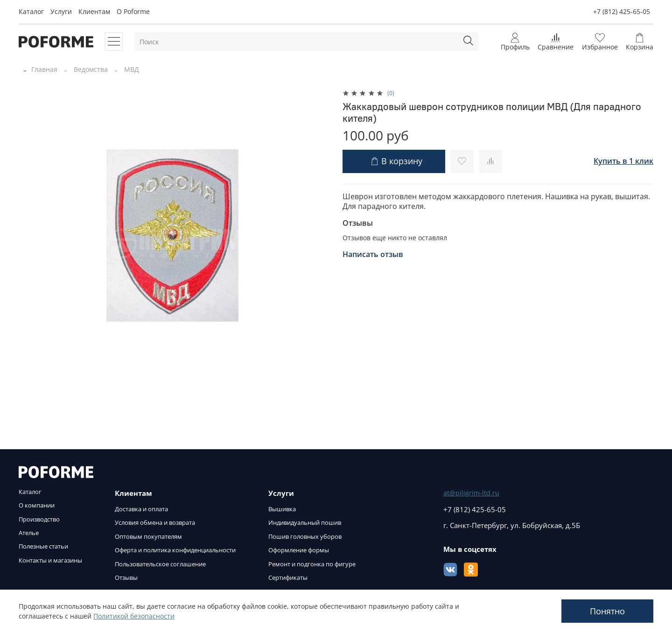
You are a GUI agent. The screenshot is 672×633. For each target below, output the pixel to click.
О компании (37, 505)
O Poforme (133, 11)
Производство (39, 519)
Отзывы (126, 578)
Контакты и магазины (50, 560)
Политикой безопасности (134, 616)
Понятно (607, 611)
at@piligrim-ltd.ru (471, 493)
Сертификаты (288, 578)
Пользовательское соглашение (160, 564)
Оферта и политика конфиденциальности (175, 550)
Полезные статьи (43, 546)
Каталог (31, 11)
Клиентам (94, 11)
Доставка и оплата (141, 509)
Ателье (29, 533)
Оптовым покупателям (148, 537)
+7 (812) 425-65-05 (622, 11)
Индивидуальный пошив (305, 523)
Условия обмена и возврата (155, 523)
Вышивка (282, 509)
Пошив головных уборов (305, 537)
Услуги (61, 11)
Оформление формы (299, 550)
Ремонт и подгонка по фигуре (312, 564)
